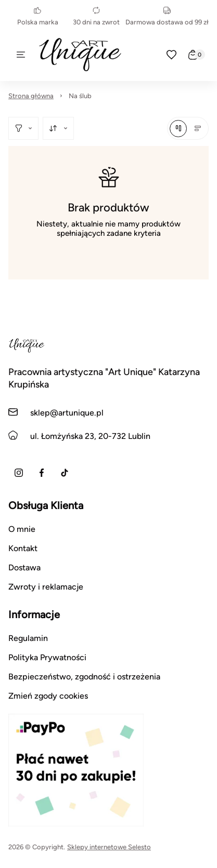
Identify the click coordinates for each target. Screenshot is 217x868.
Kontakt (23, 548)
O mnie (22, 529)
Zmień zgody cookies (48, 696)
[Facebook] (42, 473)
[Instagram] (19, 473)
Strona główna (31, 96)
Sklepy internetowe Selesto (109, 847)
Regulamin (28, 638)
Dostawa (24, 567)
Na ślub (80, 96)
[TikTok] (65, 473)
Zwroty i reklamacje (46, 587)
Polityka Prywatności (47, 657)
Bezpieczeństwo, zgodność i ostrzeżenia (84, 677)
